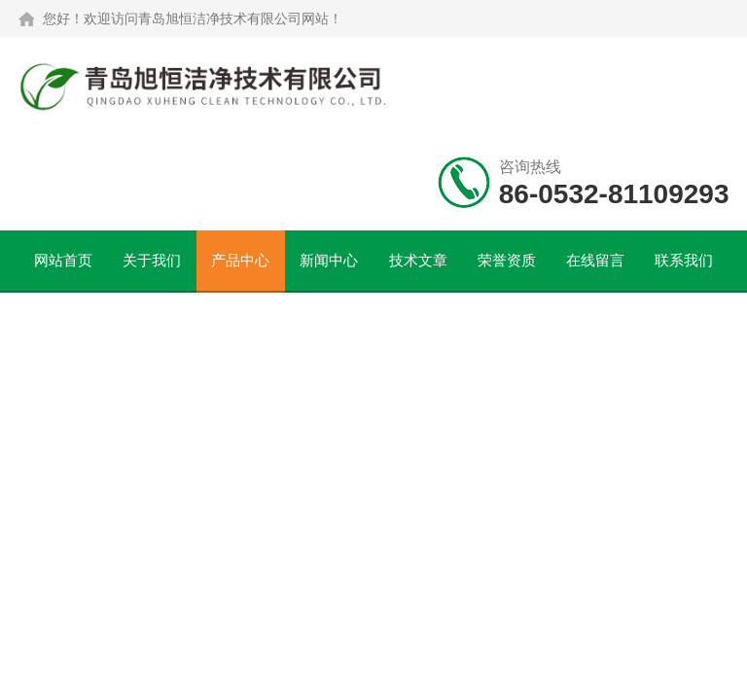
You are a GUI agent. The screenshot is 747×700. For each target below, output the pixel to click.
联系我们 (684, 260)
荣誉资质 (507, 260)
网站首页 (63, 260)
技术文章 (418, 260)
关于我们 (152, 260)
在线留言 (595, 260)
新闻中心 (329, 260)
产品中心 (240, 260)
